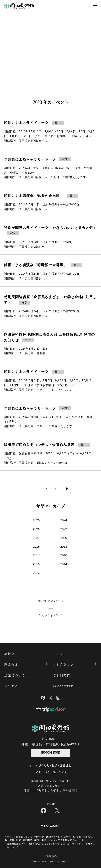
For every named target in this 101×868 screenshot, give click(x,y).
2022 (64, 529)
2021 (36, 538)
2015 (36, 564)
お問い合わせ (63, 686)
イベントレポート (51, 615)
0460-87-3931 (55, 765)
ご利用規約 (50, 856)
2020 (64, 538)
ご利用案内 (62, 675)
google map (50, 752)
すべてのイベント (51, 601)
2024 (64, 520)
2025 (36, 520)
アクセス (11, 686)
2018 (64, 547)
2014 (64, 564)
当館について (15, 675)
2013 (36, 573)
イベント (60, 654)
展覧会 (9, 654)
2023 (36, 529)
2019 (36, 547)
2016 (64, 555)
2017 (36, 555)
